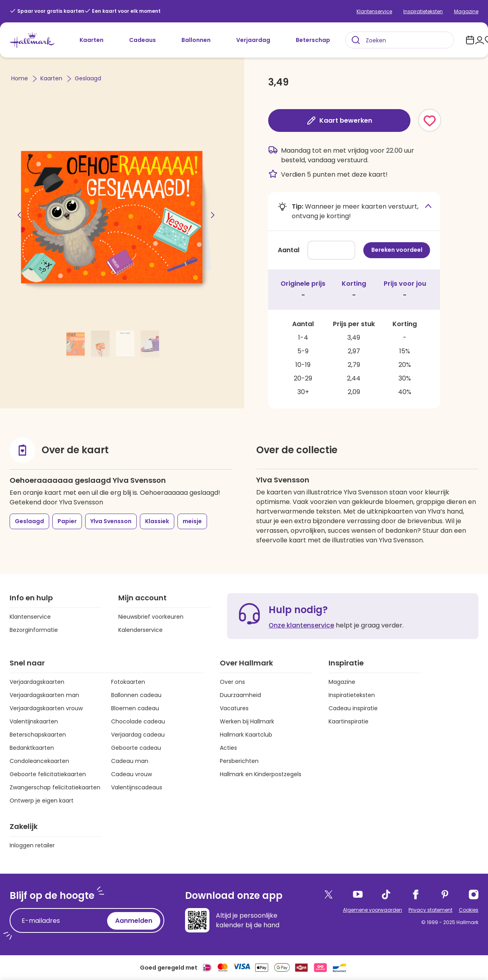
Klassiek (157, 521)
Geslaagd (88, 78)
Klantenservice (374, 11)
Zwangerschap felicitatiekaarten (55, 787)
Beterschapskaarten (38, 735)
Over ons (232, 682)
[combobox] (400, 40)
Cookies (469, 910)
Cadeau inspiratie (353, 708)
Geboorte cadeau (136, 748)
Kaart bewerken (339, 121)
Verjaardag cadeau (138, 735)
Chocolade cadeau (138, 721)
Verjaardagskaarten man (44, 695)
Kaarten (92, 40)
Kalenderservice (140, 630)
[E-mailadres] (60, 921)
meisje (192, 521)
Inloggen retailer (32, 845)
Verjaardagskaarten (37, 682)
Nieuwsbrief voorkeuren (151, 617)
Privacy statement (430, 910)
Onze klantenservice (301, 625)
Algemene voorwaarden (372, 910)
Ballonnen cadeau (136, 695)
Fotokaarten (128, 682)
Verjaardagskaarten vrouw (46, 708)
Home (20, 78)
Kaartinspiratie (349, 721)
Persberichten (239, 761)
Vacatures (234, 708)
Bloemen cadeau (135, 708)
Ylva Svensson (111, 521)
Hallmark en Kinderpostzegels (261, 774)
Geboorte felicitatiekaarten (48, 774)
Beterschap (313, 40)
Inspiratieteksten (423, 11)
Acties (228, 748)
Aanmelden (134, 921)
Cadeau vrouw (131, 774)
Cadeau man (130, 761)
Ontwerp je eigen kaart (42, 801)
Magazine (466, 11)
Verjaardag (253, 40)
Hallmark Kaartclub (246, 735)
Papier (67, 521)
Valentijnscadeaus (137, 787)
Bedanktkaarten (32, 748)
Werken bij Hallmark (247, 721)
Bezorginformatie (34, 630)
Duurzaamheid (240, 695)
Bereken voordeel (397, 250)
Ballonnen (196, 40)
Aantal (289, 250)
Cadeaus (142, 40)
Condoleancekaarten (39, 761)
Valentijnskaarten (34, 721)
